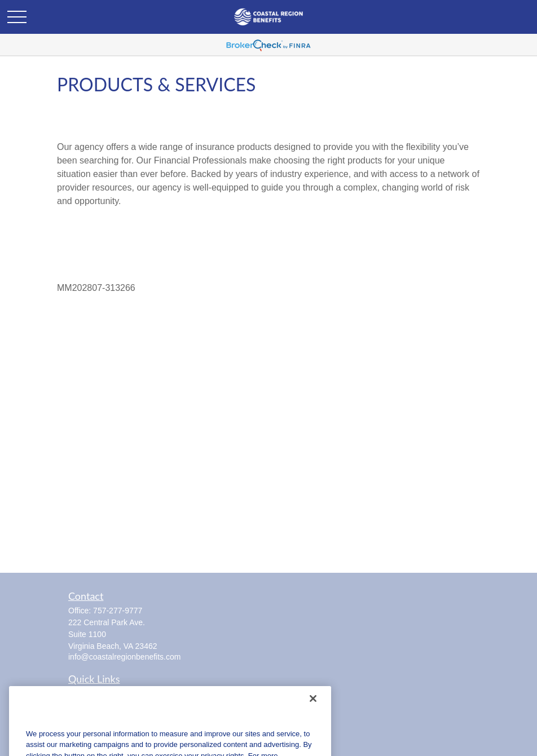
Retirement (87, 692)
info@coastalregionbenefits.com (124, 657)
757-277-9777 (118, 611)
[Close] (313, 711)
